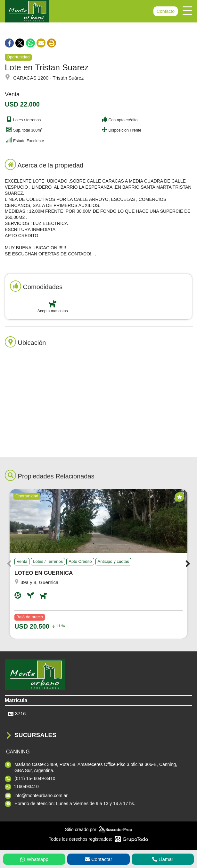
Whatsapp (34, 859)
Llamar (163, 859)
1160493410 (26, 786)
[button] (188, 564)
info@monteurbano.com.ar (41, 795)
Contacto (166, 11)
